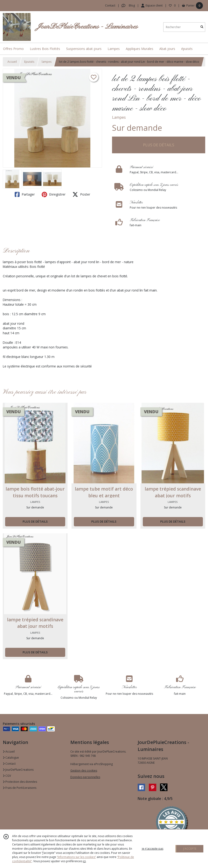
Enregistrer (54, 194)
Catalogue (11, 758)
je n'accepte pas (153, 849)
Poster (81, 194)
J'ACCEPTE (190, 849)
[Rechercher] (202, 27)
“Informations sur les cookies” (76, 857)
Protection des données (20, 782)
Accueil (12, 62)
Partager (25, 194)
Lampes (119, 117)
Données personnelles (85, 777)
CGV (7, 776)
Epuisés (29, 62)
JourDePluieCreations (18, 770)
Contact (110, 5)
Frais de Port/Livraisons (20, 788)
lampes (47, 62)
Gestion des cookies (84, 771)
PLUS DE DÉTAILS (159, 145)
